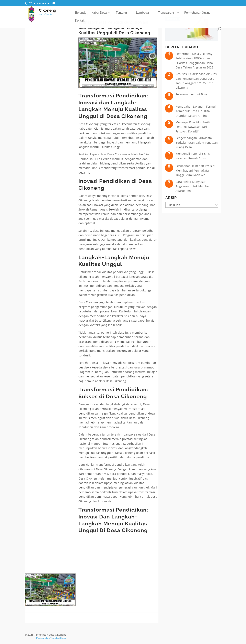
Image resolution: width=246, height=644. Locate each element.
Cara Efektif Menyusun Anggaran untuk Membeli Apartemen (193, 186)
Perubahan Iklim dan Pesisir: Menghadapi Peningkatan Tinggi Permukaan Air (195, 170)
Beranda (81, 13)
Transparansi (167, 13)
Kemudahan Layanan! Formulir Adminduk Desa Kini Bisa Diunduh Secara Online (197, 111)
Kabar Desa (99, 13)
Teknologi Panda (58, 638)
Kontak (80, 21)
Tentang (121, 13)
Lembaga (142, 13)
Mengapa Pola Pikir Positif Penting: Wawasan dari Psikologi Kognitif (193, 127)
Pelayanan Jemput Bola (191, 94)
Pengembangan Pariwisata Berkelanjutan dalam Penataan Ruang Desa (197, 142)
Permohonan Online (197, 13)
